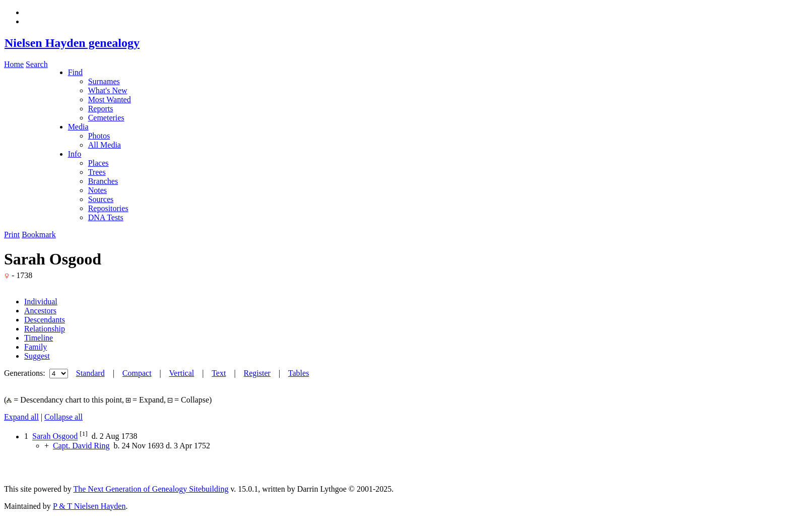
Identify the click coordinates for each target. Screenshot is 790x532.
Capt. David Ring (81, 446)
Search (37, 64)
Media (78, 127)
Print (12, 235)
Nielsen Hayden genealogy (72, 43)
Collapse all (63, 417)
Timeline (39, 338)
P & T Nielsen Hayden (89, 506)
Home (14, 64)
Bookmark (39, 235)
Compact (137, 373)
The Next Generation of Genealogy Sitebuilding (151, 489)
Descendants (45, 320)
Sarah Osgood (55, 437)
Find (75, 72)
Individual (41, 302)
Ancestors (40, 311)
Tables (299, 373)
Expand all (21, 417)
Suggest (37, 356)
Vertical (182, 373)
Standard (90, 373)
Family (36, 347)
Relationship (45, 329)
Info (75, 154)
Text (219, 373)
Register (257, 373)
